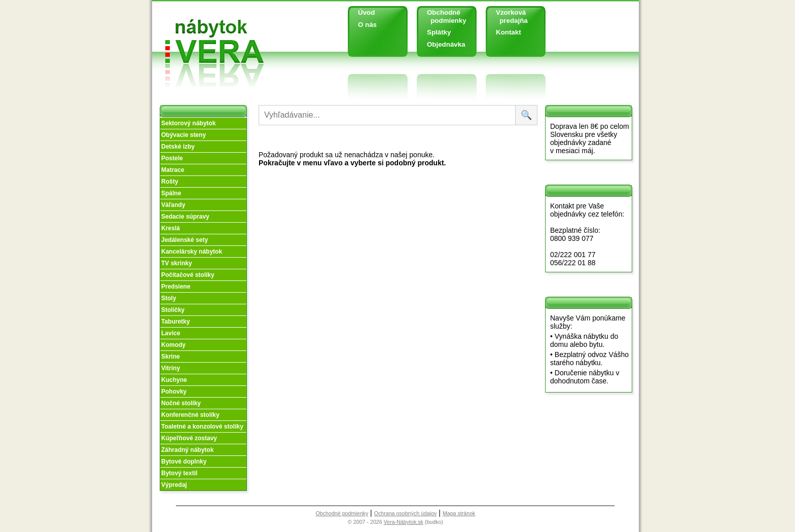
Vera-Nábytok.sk (404, 522)
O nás (367, 25)
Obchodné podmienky (443, 16)
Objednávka (446, 44)
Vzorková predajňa (508, 16)
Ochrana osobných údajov (406, 513)
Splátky (439, 32)
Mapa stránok (459, 513)
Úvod (366, 12)
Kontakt (509, 32)
